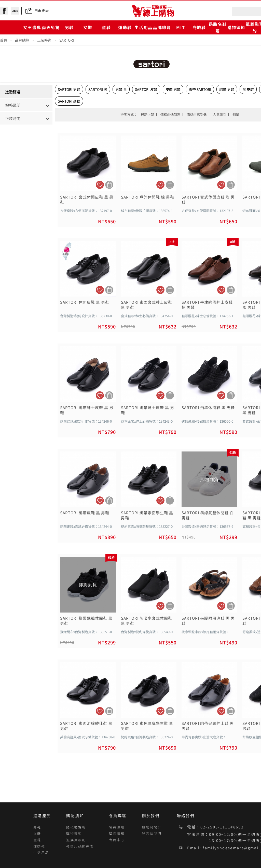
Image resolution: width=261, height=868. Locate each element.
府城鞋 (199, 27)
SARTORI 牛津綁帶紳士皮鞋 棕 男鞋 (207, 305)
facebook (4, 11)
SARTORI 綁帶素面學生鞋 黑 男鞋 (147, 515)
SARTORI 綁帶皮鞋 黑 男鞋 (85, 513)
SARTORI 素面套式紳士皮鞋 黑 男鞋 (147, 305)
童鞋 (106, 27)
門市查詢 (42, 11)
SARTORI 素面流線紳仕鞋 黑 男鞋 (86, 726)
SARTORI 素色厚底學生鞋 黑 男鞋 (147, 726)
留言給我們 (152, 833)
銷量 (236, 114)
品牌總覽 (162, 27)
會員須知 (117, 827)
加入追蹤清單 (100, 185)
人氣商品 (219, 114)
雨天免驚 (51, 27)
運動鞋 (125, 27)
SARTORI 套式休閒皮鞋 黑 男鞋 (87, 200)
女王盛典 (32, 27)
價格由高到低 (197, 114)
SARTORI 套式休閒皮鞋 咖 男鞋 (208, 200)
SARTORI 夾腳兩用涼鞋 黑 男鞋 (208, 621)
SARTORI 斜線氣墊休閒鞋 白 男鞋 (208, 515)
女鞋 (88, 27)
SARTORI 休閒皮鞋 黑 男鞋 (85, 302)
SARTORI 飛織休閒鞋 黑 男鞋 (208, 408)
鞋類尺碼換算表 (80, 846)
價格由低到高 (170, 114)
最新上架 (147, 114)
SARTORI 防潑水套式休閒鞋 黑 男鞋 (147, 621)
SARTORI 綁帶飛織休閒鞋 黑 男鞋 (86, 621)
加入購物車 (109, 185)
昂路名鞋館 (218, 27)
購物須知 (236, 27)
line (15, 11)
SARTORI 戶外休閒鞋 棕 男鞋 (148, 197)
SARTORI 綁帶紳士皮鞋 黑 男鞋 (87, 410)
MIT (181, 27)
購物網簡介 (152, 827)
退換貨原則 (76, 840)
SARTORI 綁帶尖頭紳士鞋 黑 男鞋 (208, 726)
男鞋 (69, 27)
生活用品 (143, 27)
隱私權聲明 (76, 827)
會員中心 (117, 840)
